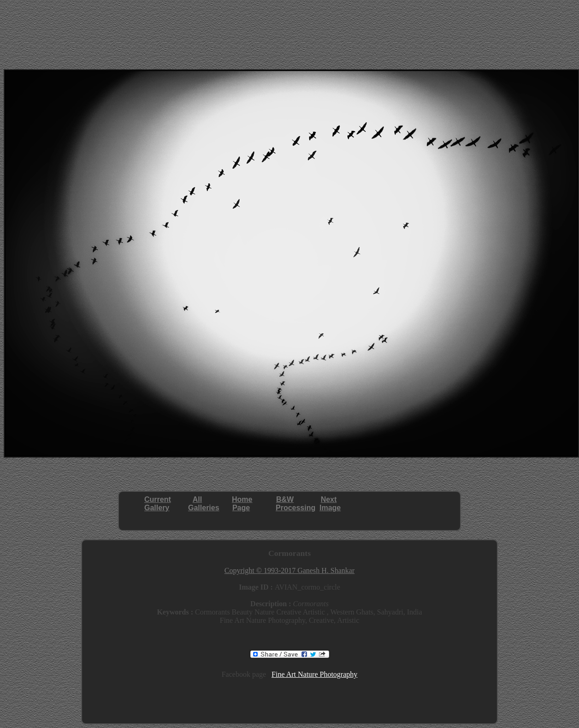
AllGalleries (204, 504)
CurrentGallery (158, 504)
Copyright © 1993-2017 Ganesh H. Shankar (289, 570)
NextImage (330, 504)
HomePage (242, 504)
